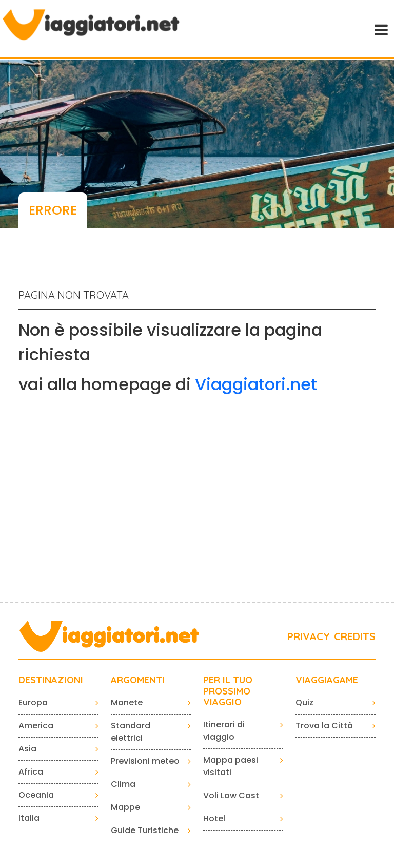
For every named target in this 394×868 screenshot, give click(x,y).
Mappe (125, 807)
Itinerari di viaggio (224, 731)
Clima (123, 784)
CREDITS (355, 636)
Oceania (36, 795)
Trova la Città (324, 726)
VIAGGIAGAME (327, 680)
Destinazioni (51, 680)
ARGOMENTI (138, 680)
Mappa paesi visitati (231, 766)
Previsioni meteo (145, 761)
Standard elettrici (131, 732)
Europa (33, 702)
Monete (127, 702)
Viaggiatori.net (256, 384)
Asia (27, 749)
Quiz (304, 702)
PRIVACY (309, 636)
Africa (31, 772)
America (36, 726)
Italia (29, 818)
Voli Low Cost (231, 795)
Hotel (214, 818)
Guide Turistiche (145, 830)
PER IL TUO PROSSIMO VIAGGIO (228, 691)
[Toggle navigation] (380, 29)
